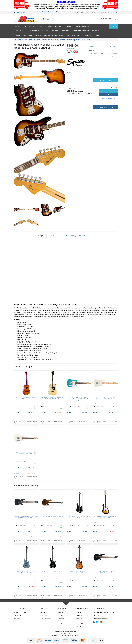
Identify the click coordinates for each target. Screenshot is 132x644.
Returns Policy (80, 618)
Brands (77, 12)
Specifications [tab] (54, 236)
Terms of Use (80, 612)
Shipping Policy (80, 624)
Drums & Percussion (54, 26)
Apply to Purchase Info (109, 98)
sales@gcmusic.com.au (101, 618)
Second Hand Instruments (81, 31)
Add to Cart (106, 80)
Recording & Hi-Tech (36, 31)
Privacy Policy (80, 615)
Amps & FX (41, 26)
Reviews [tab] (87, 236)
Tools (97, 35)
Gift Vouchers (64, 35)
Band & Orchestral (52, 31)
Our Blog (61, 615)
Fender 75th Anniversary (24, 35)
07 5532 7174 (98, 615)
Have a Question (106, 107)
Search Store (50, 19)
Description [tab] (41, 236)
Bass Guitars (28, 40)
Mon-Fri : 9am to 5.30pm (21, 612)
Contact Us (103, 12)
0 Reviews (114, 57)
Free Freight (111, 19)
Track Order (44, 615)
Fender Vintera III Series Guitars (46, 35)
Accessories (68, 26)
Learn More (109, 95)
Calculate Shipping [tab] (69, 236)
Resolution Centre (46, 618)
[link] (94, 622)
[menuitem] (72, 52)
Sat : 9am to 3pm (19, 615)
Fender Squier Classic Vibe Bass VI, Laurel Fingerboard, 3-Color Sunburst (69, 40)
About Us (88, 12)
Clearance (96, 31)
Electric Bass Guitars (40, 40)
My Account (44, 612)
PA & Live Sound (21, 31)
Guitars (18, 26)
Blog (82, 12)
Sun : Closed (18, 618)
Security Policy (80, 621)
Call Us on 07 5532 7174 (50, 11)
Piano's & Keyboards (82, 26)
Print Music (65, 31)
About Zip (78, 626)
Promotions (88, 35)
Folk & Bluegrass (29, 26)
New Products (76, 35)
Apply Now (109, 91)
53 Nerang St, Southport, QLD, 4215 (104, 612)
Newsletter (95, 12)
